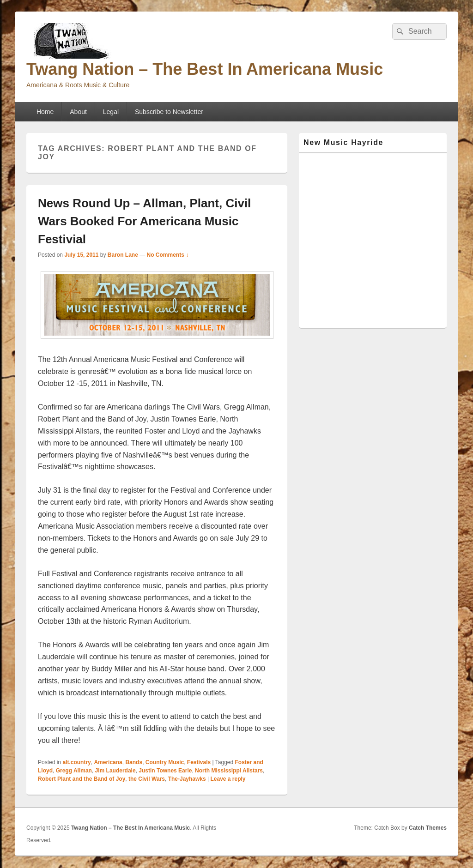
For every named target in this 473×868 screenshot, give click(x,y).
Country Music (165, 762)
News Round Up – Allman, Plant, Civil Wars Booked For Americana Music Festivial (144, 221)
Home (45, 112)
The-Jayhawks (187, 779)
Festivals (199, 762)
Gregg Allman (74, 771)
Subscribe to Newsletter (169, 112)
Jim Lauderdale (115, 771)
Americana (108, 762)
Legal (111, 112)
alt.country (76, 762)
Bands (134, 762)
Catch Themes (428, 828)
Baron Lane (123, 255)
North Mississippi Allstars (229, 771)
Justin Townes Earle (165, 771)
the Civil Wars (147, 779)
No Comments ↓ (168, 255)
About (78, 112)
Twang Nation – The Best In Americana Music (205, 69)
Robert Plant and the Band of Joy (82, 779)
